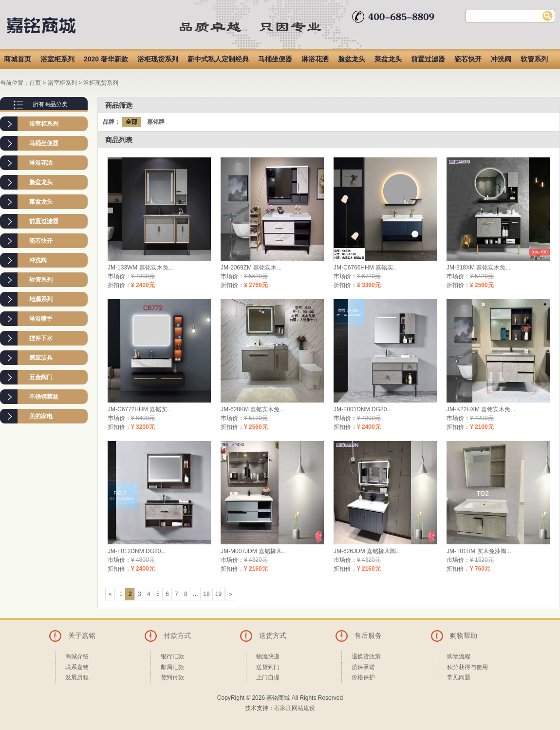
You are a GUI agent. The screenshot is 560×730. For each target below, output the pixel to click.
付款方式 (177, 635)
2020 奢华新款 (106, 59)
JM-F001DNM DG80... (363, 409)
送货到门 (268, 667)
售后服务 (368, 635)
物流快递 (268, 656)
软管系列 (534, 59)
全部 (131, 122)
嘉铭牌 (156, 122)
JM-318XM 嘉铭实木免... (478, 268)
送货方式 (273, 635)
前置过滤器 (428, 59)
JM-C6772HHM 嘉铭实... (140, 409)
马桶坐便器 (275, 59)
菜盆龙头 (388, 59)
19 (218, 594)
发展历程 (77, 677)
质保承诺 (363, 667)
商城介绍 (77, 656)
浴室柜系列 (57, 59)
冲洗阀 (501, 59)
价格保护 (363, 677)
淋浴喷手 (41, 319)
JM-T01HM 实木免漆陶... (479, 551)
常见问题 (459, 677)
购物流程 (459, 656)
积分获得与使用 (467, 667)
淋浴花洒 (315, 59)
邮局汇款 (172, 667)
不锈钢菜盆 (44, 397)
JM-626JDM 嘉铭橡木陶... (367, 551)
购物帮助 (464, 635)
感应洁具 (41, 358)
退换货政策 (366, 656)
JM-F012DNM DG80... (137, 551)
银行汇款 (172, 656)
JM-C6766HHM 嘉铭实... (366, 268)
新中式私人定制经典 (218, 59)
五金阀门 (41, 377)
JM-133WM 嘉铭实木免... (140, 268)
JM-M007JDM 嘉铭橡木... (254, 551)
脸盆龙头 (352, 59)
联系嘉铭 (77, 667)
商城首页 (18, 59)
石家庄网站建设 (295, 708)
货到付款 (172, 677)
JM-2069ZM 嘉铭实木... (251, 268)
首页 (35, 83)
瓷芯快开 (468, 59)
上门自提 (268, 677)
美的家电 (41, 416)
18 (206, 594)
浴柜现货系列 (158, 59)
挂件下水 (41, 338)
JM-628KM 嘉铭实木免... (252, 409)
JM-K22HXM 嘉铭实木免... (481, 409)
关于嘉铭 (82, 635)
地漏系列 (41, 299)
